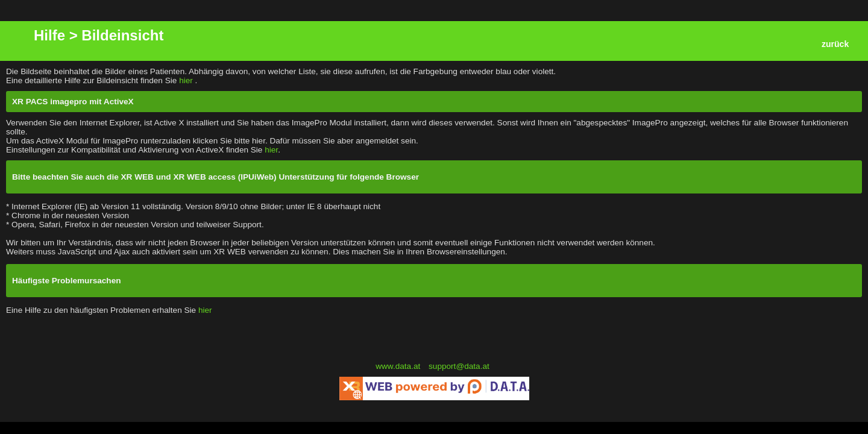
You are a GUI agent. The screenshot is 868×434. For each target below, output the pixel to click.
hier (187, 80)
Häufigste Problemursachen (67, 281)
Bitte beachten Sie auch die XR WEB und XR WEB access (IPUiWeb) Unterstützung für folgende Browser (215, 177)
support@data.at (459, 366)
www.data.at (399, 366)
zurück (835, 44)
